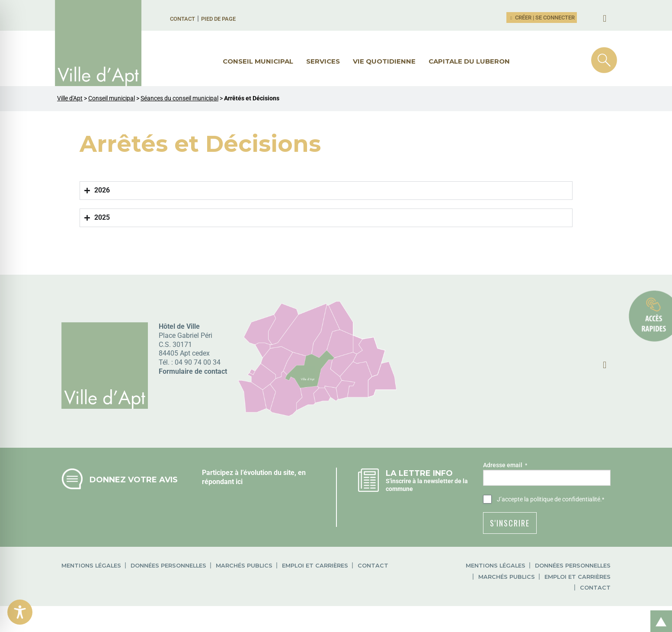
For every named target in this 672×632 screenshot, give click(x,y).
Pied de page (218, 19)
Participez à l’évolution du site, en (254, 473)
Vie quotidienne (384, 61)
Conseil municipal (258, 61)
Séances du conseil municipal (179, 98)
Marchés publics (244, 566)
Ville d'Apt (70, 98)
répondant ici (222, 482)
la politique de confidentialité (562, 499)
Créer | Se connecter (542, 18)
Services (323, 61)
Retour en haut (658, 612)
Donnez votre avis (134, 480)
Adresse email (505, 465)
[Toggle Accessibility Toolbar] (20, 612)
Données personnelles (168, 566)
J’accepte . (550, 500)
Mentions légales (91, 566)
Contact (182, 19)
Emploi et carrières (315, 566)
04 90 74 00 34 (198, 362)
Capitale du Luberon (469, 61)
